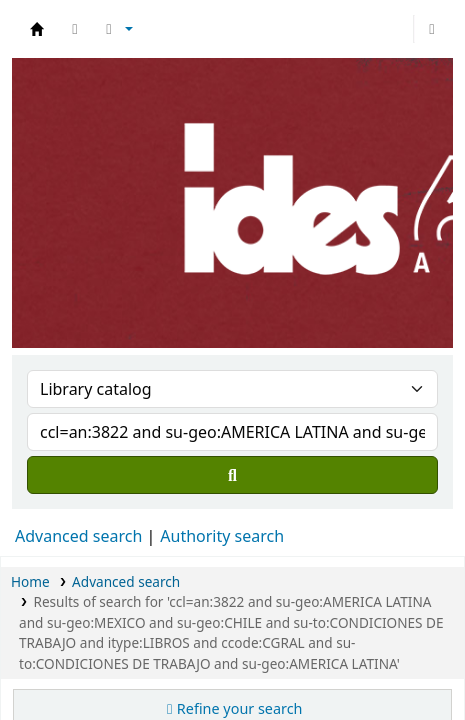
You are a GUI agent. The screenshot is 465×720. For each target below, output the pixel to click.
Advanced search (78, 536)
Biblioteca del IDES (37, 29)
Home (30, 581)
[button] (75, 29)
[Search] (232, 475)
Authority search (222, 536)
